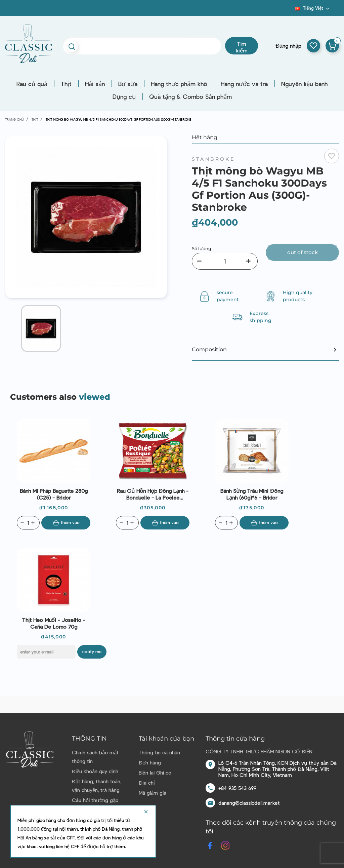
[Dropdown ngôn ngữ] (313, 8)
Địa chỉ (147, 783)
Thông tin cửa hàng (235, 739)
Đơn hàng (150, 762)
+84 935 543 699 (237, 788)
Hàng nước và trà (244, 84)
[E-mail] (46, 652)
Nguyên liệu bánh (304, 84)
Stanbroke (213, 159)
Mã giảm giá (153, 793)
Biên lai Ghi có (155, 773)
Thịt (66, 84)
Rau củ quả (32, 84)
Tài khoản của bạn (166, 739)
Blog (291, 10)
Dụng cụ (124, 96)
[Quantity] (28, 523)
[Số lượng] (225, 261)
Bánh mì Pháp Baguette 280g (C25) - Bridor (54, 494)
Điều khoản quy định (95, 771)
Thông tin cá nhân (159, 752)
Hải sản (95, 84)
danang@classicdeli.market (249, 803)
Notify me (92, 652)
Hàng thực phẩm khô (179, 84)
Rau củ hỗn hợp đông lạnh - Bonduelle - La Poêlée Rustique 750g (153, 494)
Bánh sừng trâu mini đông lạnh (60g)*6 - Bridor (252, 494)
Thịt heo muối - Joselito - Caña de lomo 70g (54, 623)
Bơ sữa (128, 84)
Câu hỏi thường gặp (95, 800)
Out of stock (303, 252)
